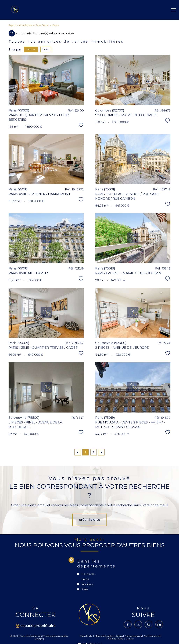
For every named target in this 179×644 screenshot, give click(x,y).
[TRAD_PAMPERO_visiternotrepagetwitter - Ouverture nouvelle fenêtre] (138, 625)
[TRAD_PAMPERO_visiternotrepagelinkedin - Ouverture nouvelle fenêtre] (160, 625)
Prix (31, 49)
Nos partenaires (133, 636)
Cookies (130, 639)
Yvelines (87, 607)
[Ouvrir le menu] (173, 10)
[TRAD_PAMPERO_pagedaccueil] (15, 12)
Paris (85, 612)
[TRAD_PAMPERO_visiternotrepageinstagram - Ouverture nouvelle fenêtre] (149, 625)
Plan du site (86, 636)
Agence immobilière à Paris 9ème (29, 25)
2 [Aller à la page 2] (93, 452)
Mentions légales (104, 636)
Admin (119, 636)
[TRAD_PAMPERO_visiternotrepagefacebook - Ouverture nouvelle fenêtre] (128, 625)
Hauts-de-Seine (89, 600)
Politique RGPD (115, 639)
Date (46, 49)
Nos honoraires (152, 636)
